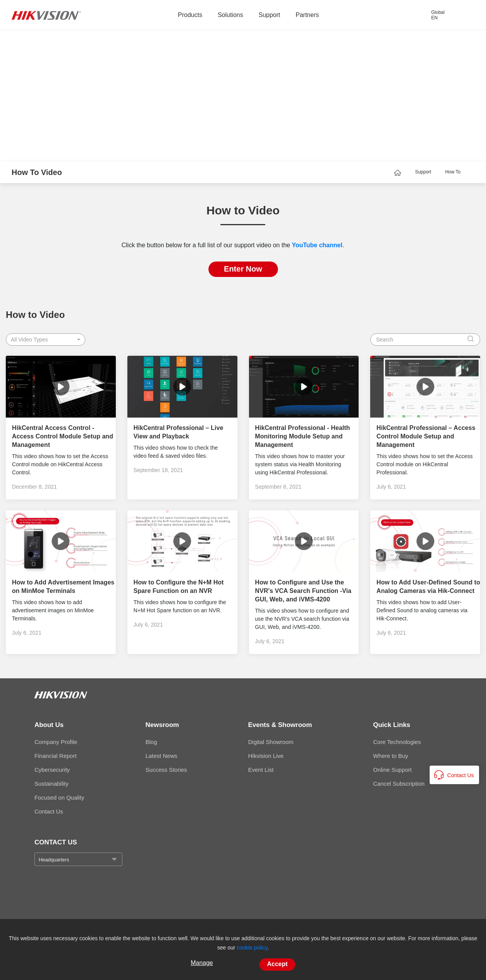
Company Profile (56, 742)
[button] (46, 340)
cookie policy (252, 948)
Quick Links (391, 725)
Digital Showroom (271, 742)
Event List (261, 770)
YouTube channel (317, 245)
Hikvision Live (266, 756)
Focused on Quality (59, 797)
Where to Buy (390, 756)
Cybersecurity (52, 770)
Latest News (162, 756)
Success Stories (166, 770)
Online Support (392, 770)
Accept (277, 964)
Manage (202, 963)
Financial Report (55, 756)
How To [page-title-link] (453, 172)
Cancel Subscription (399, 784)
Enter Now (243, 269)
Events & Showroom (280, 725)
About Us (49, 725)
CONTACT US (56, 842)
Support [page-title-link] (423, 172)
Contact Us (49, 811)
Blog (151, 742)
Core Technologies (397, 742)
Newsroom (162, 725)
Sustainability (51, 784)
